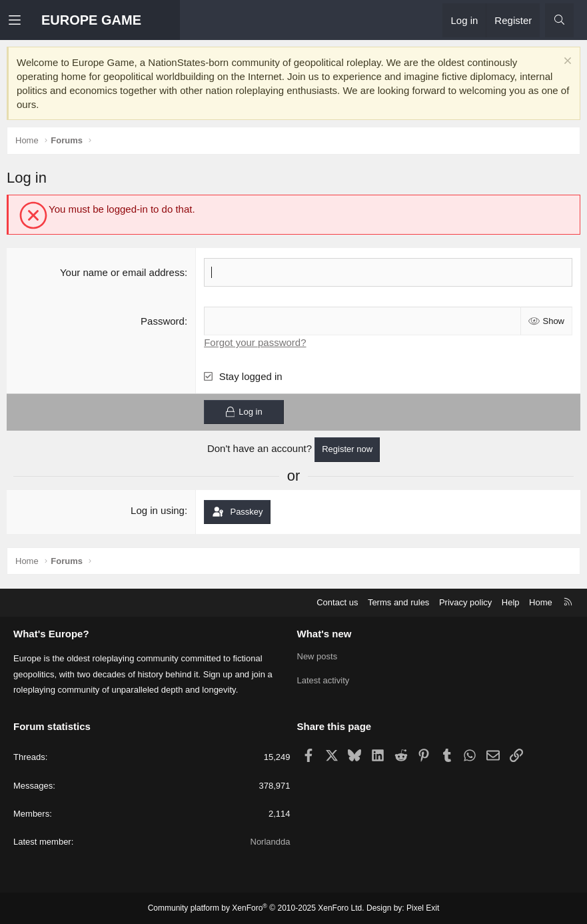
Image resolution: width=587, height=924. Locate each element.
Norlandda (271, 842)
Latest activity (323, 680)
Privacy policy (465, 602)
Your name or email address (122, 272)
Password (163, 321)
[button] (25, 20)
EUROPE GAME (91, 20)
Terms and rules (398, 602)
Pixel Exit (423, 908)
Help (511, 602)
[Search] (559, 20)
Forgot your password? (255, 342)
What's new (324, 634)
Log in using (158, 510)
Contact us (337, 602)
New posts (317, 656)
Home (541, 602)
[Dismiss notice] (566, 62)
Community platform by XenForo (256, 908)
